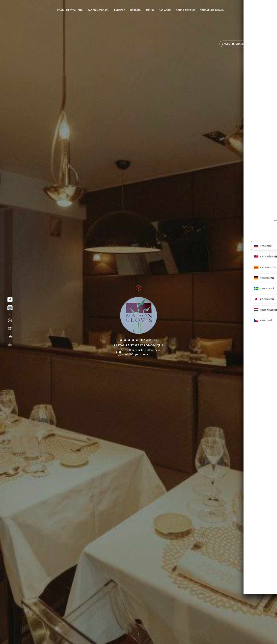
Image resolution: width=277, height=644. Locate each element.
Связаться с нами (212, 10)
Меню (150, 10)
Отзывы (136, 10)
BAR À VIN (165, 10)
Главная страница (70, 10)
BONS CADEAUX (185, 10)
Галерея (120, 10)
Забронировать (98, 10)
